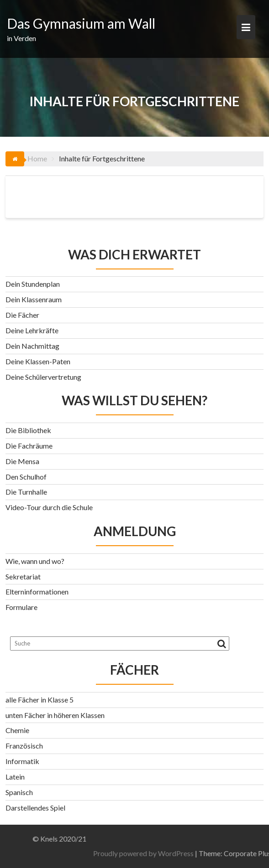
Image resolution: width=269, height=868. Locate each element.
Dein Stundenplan (33, 284)
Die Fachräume (29, 446)
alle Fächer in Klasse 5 (40, 700)
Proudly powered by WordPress (183, 853)
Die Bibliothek (28, 430)
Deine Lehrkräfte (32, 330)
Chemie (17, 730)
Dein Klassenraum (34, 299)
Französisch (24, 746)
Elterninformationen (37, 592)
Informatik (22, 761)
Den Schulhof (26, 477)
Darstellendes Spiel (35, 808)
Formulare (21, 607)
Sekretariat (23, 576)
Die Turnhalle (26, 492)
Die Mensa (22, 461)
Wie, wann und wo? (35, 561)
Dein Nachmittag (32, 346)
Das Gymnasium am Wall (81, 23)
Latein (15, 777)
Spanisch (19, 792)
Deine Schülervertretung (43, 377)
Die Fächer (22, 315)
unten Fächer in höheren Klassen (55, 715)
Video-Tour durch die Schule (49, 507)
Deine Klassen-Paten (38, 361)
